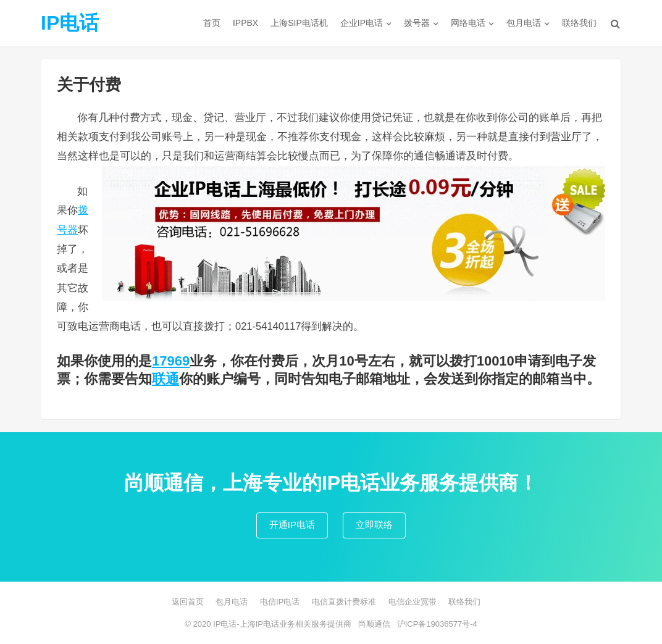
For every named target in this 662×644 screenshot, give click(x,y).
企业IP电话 (362, 23)
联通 (165, 379)
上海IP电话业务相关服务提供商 (295, 624)
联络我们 (579, 23)
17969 (171, 361)
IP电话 (70, 23)
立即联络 (374, 525)
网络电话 (468, 23)
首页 (212, 23)
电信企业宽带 (413, 602)
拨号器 (417, 23)
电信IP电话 (280, 602)
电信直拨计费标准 (344, 602)
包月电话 (524, 23)
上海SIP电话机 (299, 23)
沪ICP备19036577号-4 (437, 624)
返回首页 (188, 602)
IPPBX (245, 23)
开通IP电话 (292, 525)
